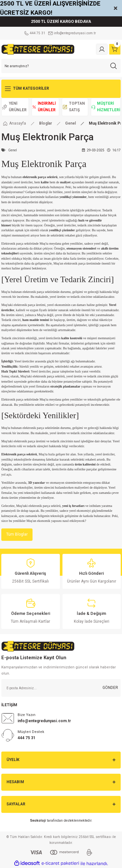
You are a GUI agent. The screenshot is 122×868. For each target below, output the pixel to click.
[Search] (61, 66)
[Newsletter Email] (61, 688)
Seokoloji (38, 821)
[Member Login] (102, 49)
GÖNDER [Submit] (110, 688)
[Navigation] (61, 89)
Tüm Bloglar (17, 534)
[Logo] (38, 49)
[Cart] (115, 49)
